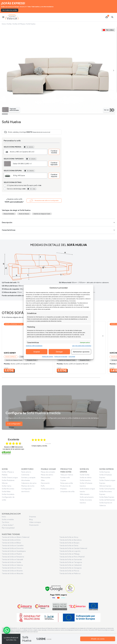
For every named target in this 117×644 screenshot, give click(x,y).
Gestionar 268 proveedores (34, 346)
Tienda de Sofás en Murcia (69, 571)
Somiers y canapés (28, 478)
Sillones (5, 483)
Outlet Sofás (85, 475)
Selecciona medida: (13, 147)
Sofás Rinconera (8, 489)
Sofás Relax (6, 492)
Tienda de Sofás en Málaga (69, 554)
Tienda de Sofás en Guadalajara (14, 551)
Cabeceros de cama (29, 483)
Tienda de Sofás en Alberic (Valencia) (16, 537)
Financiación (34, 525)
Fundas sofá (65, 478)
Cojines (63, 480)
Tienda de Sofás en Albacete (12, 573)
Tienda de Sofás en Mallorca (70, 573)
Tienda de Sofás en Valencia (12, 565)
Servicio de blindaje (16, 189)
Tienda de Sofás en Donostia (13, 548)
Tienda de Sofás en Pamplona (13, 557)
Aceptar (37, 352)
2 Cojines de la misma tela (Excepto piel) (24, 185)
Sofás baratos (85, 480)
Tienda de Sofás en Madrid (12, 554)
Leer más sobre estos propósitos (82, 346)
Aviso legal (72, 357)
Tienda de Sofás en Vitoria (12, 568)
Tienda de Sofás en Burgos (69, 543)
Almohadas (26, 480)
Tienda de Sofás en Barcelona (70, 540)
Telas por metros (67, 475)
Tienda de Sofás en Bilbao (11, 543)
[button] (114, 70)
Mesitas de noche (28, 486)
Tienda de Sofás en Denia (69, 546)
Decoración (45, 483)
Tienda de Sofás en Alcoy (69, 537)
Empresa (33, 517)
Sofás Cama (7, 486)
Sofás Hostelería (8, 494)
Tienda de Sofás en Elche (11, 540)
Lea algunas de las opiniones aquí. (14, 449)
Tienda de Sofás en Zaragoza (70, 568)
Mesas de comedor (48, 472)
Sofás (9, 24)
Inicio (4, 24)
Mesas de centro (47, 475)
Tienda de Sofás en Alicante (12, 571)
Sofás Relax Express (107, 497)
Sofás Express (105, 472)
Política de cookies (48, 357)
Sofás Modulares (8, 480)
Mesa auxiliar (46, 478)
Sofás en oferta (86, 478)
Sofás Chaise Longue (10, 478)
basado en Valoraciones (13, 447)
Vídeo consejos (35, 522)
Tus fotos (5, 522)
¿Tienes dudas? (8, 525)
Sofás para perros (48, 489)
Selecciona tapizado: (14, 159)
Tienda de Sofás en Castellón (13, 546)
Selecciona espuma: (13, 171)
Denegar (59, 352)
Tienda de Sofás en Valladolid (70, 565)
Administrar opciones (81, 352)
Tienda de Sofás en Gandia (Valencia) (73, 548)
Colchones (25, 475)
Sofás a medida (8, 519)
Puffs (43, 486)
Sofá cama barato (87, 497)
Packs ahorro (26, 472)
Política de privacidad (61, 357)
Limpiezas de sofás (67, 492)
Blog (31, 519)
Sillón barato (85, 494)
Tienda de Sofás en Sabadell (12, 560)
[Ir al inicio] (12, 17)
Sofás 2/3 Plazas (19, 24)
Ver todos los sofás (10, 10)
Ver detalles (29, 147)
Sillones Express (105, 486)
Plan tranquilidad (8, 528)
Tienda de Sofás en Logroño (70, 551)
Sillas (43, 480)
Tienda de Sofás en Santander (71, 560)
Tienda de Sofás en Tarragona (71, 562)
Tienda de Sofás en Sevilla (11, 562)
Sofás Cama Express (107, 489)
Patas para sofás (67, 483)
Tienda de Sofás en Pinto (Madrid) (72, 557)
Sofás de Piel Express (107, 500)
